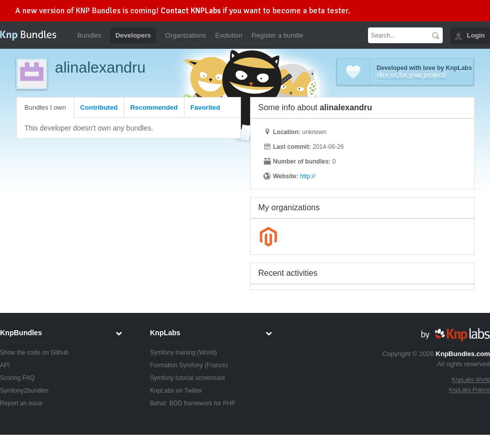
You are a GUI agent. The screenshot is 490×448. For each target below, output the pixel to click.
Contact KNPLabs (191, 11)
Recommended (154, 107)
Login (476, 35)
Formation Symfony (176, 365)
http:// (308, 176)
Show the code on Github (34, 353)
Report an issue (21, 403)
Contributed (99, 107)
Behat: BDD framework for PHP (193, 403)
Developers (133, 35)
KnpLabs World (471, 379)
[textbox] (398, 35)
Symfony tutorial (172, 378)
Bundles (89, 35)
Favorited (206, 107)
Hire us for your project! (411, 75)
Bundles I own (45, 107)
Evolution (228, 35)
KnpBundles (21, 333)
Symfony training (173, 353)
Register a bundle (278, 35)
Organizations (186, 35)
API (5, 365)
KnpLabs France (469, 390)
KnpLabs (165, 333)
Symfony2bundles (24, 391)
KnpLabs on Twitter (176, 391)
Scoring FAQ (17, 378)
